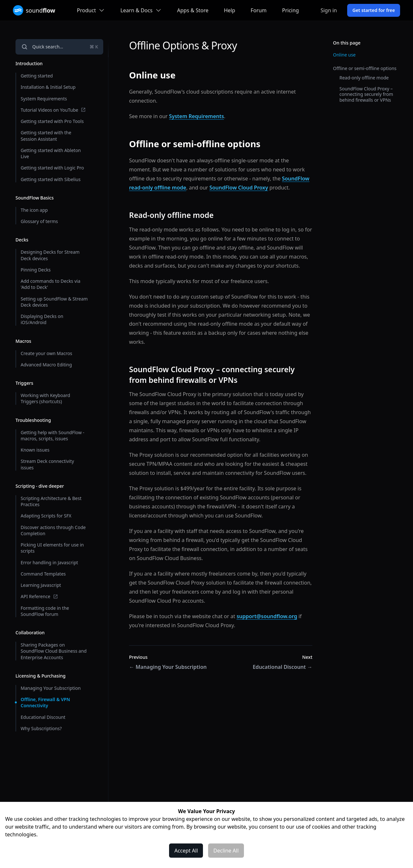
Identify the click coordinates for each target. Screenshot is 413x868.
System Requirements (44, 99)
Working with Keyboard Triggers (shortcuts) (45, 398)
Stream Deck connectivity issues (47, 464)
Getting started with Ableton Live (51, 153)
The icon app (34, 210)
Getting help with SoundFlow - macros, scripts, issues (52, 435)
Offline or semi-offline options (365, 68)
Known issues (35, 450)
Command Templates (43, 574)
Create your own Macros (46, 353)
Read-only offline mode (364, 78)
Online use (344, 55)
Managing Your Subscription (51, 688)
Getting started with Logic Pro (52, 168)
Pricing (290, 10)
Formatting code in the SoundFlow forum (45, 611)
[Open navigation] (59, 47)
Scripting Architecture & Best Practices (51, 501)
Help (230, 10)
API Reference (39, 596)
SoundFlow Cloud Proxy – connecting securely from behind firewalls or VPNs (366, 94)
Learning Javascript (41, 585)
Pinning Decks (36, 270)
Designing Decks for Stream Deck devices (50, 255)
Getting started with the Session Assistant (46, 136)
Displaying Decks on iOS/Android (42, 319)
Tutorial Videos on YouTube (53, 110)
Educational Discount (43, 717)
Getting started (37, 76)
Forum (259, 10)
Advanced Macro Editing (46, 365)
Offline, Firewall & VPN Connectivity (45, 702)
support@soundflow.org (267, 616)
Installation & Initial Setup (48, 87)
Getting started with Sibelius (51, 179)
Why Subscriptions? (41, 728)
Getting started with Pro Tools (52, 121)
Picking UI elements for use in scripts (52, 548)
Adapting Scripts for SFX (46, 516)
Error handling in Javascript (49, 562)
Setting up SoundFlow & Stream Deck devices (54, 302)
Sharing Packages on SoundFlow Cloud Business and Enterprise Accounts (54, 651)
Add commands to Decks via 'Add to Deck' (50, 284)
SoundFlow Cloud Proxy (239, 188)
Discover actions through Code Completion (53, 530)
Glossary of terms (39, 221)
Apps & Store (193, 10)
